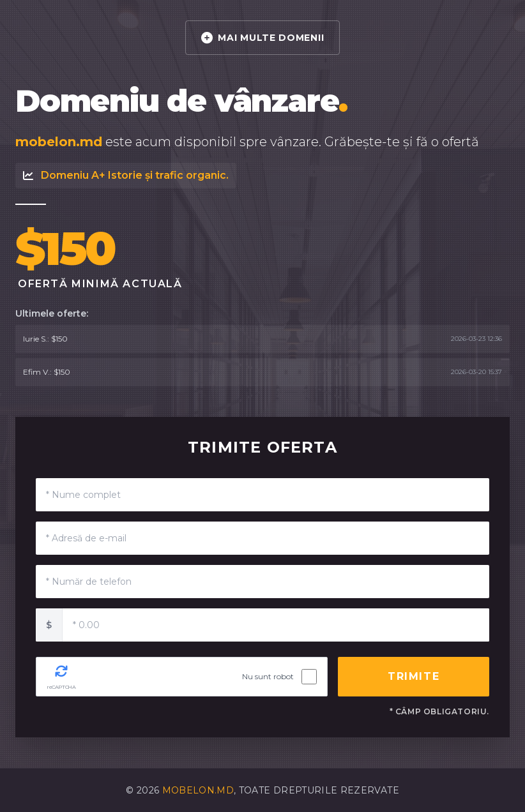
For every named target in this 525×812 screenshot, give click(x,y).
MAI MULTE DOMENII (263, 38)
